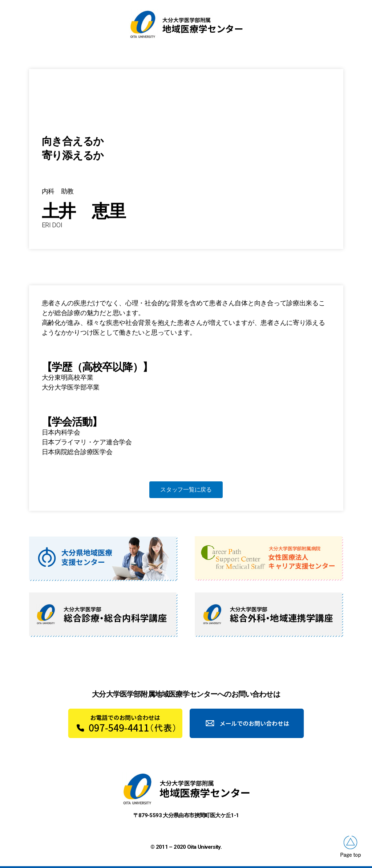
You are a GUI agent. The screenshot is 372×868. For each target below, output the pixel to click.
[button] (186, 490)
